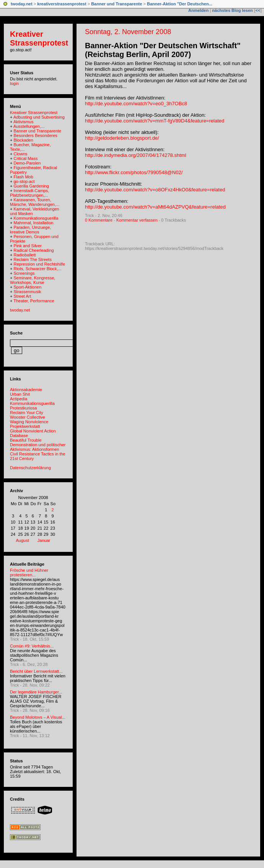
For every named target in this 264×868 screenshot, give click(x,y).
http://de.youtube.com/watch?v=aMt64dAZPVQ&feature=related (155, 207)
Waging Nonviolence (29, 422)
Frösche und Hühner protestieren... (29, 573)
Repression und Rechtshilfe (39, 264)
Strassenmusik (27, 292)
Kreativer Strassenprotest (39, 38)
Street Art (22, 296)
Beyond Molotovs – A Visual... (38, 717)
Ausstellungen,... (29, 126)
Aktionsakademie (26, 390)
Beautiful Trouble (26, 440)
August (23, 540)
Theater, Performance (34, 301)
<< (258, 10)
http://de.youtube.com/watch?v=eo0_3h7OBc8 (136, 104)
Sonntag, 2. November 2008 (128, 32)
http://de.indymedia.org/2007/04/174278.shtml (136, 155)
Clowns (20, 154)
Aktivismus (24, 122)
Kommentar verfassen (137, 220)
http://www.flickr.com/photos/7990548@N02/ (134, 172)
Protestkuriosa (23, 408)
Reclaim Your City (27, 413)
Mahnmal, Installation (33, 223)
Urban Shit (20, 394)
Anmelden (198, 10)
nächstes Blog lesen (232, 10)
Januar (44, 540)
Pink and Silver (27, 246)
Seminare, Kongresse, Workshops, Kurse (33, 280)
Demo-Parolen (27, 163)
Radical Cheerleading (33, 250)
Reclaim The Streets (32, 259)
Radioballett (24, 255)
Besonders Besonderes (35, 135)
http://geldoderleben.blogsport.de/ (122, 138)
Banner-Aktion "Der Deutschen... (180, 4)
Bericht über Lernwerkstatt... (36, 671)
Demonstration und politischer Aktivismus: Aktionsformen (38, 447)
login (14, 83)
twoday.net (22, 4)
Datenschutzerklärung (30, 468)
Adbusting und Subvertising (39, 117)
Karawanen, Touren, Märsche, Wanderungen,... (35, 202)
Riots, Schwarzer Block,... (37, 269)
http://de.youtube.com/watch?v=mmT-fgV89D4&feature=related (155, 121)
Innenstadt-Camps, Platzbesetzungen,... (29, 193)
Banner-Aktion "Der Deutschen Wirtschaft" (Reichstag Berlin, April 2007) (163, 50)
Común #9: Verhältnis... (32, 646)
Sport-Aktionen (27, 287)
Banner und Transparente (117, 4)
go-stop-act (24, 181)
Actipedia (19, 399)
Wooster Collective (28, 417)
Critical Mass (25, 158)
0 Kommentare (99, 220)
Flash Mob (23, 177)
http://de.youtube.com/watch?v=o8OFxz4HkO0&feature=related (155, 190)
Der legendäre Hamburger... (36, 692)
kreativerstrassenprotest (62, 4)
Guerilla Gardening (31, 186)
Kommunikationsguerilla (36, 218)
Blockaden (23, 140)
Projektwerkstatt (25, 426)
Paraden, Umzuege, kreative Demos (30, 230)
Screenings (24, 273)
